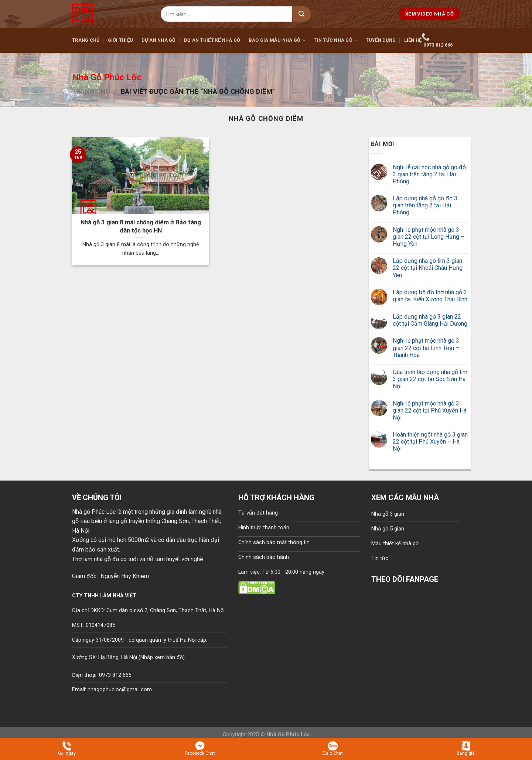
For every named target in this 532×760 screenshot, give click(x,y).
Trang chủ (86, 40)
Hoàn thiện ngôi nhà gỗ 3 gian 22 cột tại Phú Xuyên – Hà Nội (430, 442)
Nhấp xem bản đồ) (163, 657)
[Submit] (301, 14)
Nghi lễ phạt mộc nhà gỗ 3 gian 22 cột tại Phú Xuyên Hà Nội (430, 410)
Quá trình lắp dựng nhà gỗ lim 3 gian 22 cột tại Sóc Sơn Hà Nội (430, 379)
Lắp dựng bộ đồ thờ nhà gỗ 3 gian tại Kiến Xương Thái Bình (430, 296)
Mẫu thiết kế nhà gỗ (395, 544)
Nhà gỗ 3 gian (388, 514)
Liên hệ (413, 40)
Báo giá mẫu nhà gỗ (277, 40)
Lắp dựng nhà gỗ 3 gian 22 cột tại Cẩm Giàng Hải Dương (430, 320)
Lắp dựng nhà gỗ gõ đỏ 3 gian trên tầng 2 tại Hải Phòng (425, 205)
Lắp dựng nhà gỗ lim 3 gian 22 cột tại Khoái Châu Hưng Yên (428, 268)
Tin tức (380, 558)
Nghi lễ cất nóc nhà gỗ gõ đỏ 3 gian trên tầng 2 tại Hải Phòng (429, 174)
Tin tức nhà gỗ (335, 40)
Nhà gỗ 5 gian (388, 529)
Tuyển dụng (381, 40)
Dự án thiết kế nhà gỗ (212, 40)
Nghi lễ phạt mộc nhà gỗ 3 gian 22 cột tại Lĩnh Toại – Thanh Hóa (426, 348)
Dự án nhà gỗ (159, 40)
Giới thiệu (121, 40)
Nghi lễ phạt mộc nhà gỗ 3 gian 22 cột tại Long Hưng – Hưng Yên (429, 237)
